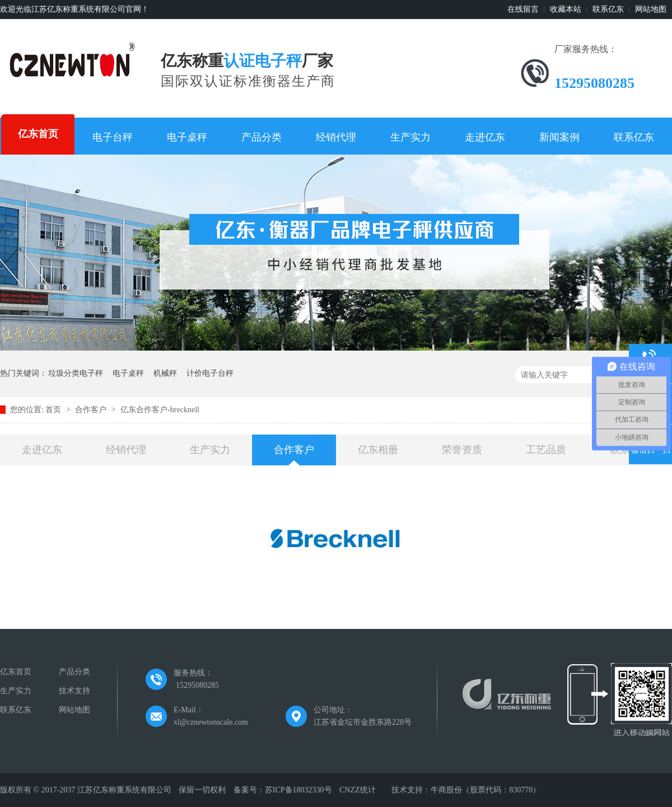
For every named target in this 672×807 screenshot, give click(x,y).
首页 (54, 410)
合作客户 (92, 410)
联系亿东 (608, 9)
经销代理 (336, 137)
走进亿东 (485, 137)
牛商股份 (446, 790)
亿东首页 (38, 134)
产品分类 (262, 137)
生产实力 (410, 137)
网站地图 (651, 9)
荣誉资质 (462, 450)
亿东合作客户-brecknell (160, 410)
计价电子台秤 (210, 373)
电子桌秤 (187, 137)
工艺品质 (546, 450)
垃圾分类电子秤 (76, 373)
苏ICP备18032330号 (298, 790)
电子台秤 (113, 137)
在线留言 (523, 9)
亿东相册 (378, 450)
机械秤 (165, 373)
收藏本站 (566, 9)
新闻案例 (559, 137)
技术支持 (74, 691)
